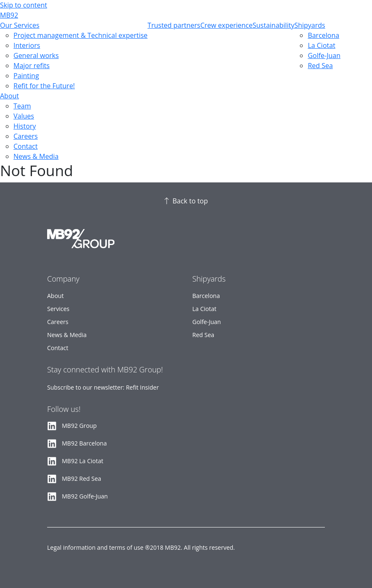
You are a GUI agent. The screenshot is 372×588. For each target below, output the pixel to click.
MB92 (9, 15)
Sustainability (273, 25)
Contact (25, 146)
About (9, 96)
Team (22, 106)
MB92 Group (79, 426)
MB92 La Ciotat (83, 461)
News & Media (36, 156)
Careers (26, 136)
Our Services (20, 25)
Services (58, 309)
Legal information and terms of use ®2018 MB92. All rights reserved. (141, 547)
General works (36, 55)
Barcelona (323, 35)
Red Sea (320, 66)
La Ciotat (321, 45)
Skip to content (24, 5)
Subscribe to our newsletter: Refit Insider (103, 387)
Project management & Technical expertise (81, 35)
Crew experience (226, 25)
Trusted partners (174, 25)
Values (24, 116)
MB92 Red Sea (81, 479)
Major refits (32, 66)
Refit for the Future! (44, 86)
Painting (26, 76)
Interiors (27, 45)
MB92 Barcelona (84, 443)
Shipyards (310, 25)
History (25, 126)
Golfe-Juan (324, 55)
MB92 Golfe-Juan (85, 496)
